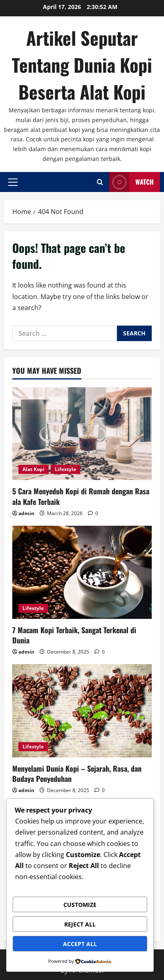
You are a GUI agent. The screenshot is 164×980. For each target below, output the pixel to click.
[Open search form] (100, 182)
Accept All (80, 944)
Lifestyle (65, 469)
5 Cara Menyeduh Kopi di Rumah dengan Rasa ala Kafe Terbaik (81, 496)
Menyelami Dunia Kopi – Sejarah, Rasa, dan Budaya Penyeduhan (77, 774)
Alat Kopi (34, 469)
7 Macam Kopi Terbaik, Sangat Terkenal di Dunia (74, 635)
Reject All (80, 924)
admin (26, 513)
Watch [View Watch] (131, 182)
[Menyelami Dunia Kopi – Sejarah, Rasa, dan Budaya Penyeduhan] (82, 711)
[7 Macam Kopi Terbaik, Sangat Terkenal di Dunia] (82, 572)
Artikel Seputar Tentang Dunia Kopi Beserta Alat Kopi (82, 65)
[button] (13, 182)
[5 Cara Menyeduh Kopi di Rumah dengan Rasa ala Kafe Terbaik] (82, 434)
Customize (80, 905)
